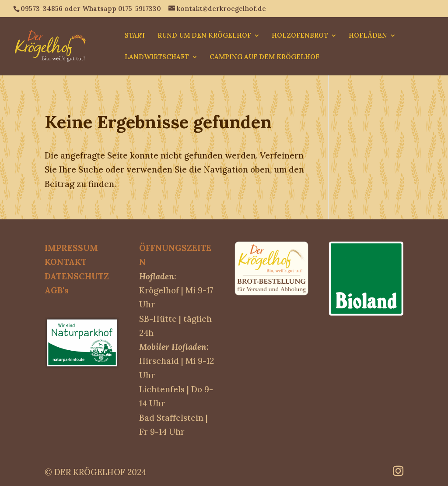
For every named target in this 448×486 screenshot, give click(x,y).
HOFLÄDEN (368, 36)
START (135, 36)
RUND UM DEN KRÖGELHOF (204, 36)
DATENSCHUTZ (77, 276)
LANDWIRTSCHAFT (157, 57)
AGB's (57, 290)
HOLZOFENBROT (300, 36)
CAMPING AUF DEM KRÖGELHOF (264, 57)
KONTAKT (66, 262)
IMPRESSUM (71, 248)
